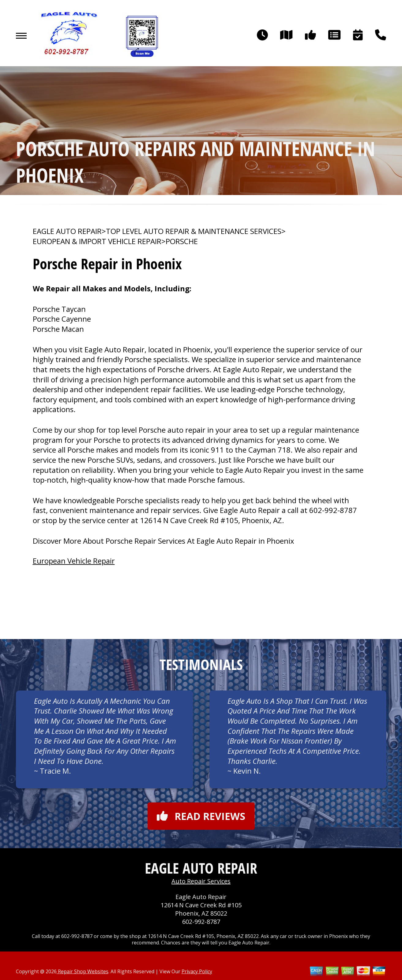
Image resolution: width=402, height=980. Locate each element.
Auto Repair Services (201, 881)
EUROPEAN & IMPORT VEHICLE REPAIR (97, 241)
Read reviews (201, 816)
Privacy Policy (197, 971)
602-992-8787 (333, 510)
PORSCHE (182, 241)
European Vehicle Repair (74, 561)
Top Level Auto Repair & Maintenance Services (194, 231)
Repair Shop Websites (83, 971)
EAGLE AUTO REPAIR (67, 231)
